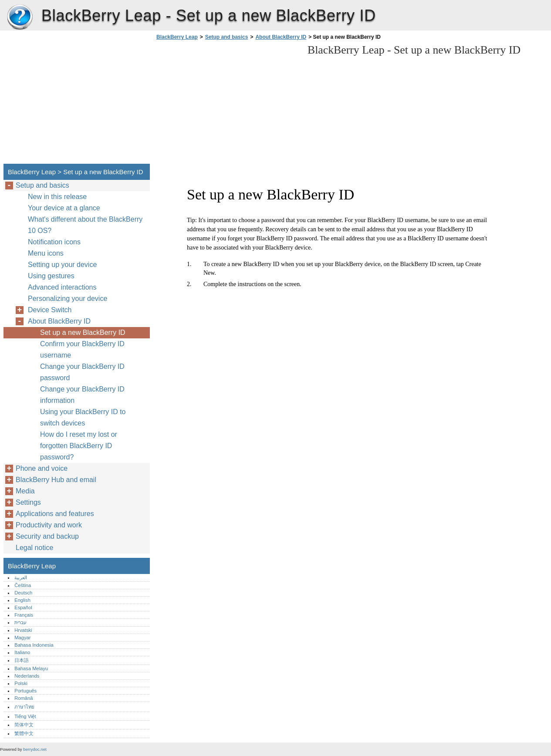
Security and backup (47, 536)
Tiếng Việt (25, 716)
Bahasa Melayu (31, 668)
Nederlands (27, 676)
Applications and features (55, 514)
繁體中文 (24, 733)
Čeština (23, 585)
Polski (21, 683)
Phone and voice (42, 468)
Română (24, 698)
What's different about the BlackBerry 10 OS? (85, 225)
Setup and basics (227, 37)
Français (24, 615)
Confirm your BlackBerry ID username (82, 349)
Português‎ (25, 691)
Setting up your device (62, 265)
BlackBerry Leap (20, 17)
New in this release (57, 197)
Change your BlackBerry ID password (82, 372)
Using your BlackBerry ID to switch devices (83, 417)
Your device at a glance (64, 208)
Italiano (22, 652)
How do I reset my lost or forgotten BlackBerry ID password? (79, 446)
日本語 (22, 660)
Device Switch (50, 310)
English (22, 600)
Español (23, 607)
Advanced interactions (62, 287)
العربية (21, 577)
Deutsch (23, 593)
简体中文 (24, 725)
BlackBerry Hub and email (56, 480)
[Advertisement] (227, 105)
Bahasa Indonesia (34, 645)
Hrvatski (23, 630)
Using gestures (51, 276)
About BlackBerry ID (281, 37)
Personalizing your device (68, 299)
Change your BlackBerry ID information (82, 395)
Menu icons (46, 253)
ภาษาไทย (24, 707)
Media (25, 491)
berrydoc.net (35, 749)
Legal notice (34, 548)
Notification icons (54, 242)
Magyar (22, 638)
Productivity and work (49, 525)
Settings (28, 502)
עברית (20, 622)
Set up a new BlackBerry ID (83, 332)
